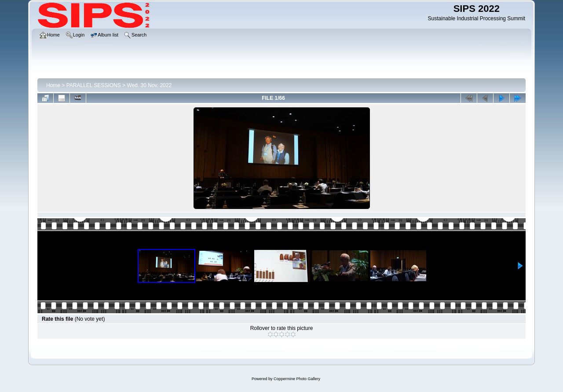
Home (53, 85)
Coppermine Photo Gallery (297, 379)
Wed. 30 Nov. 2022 (149, 85)
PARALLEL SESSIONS (94, 85)
